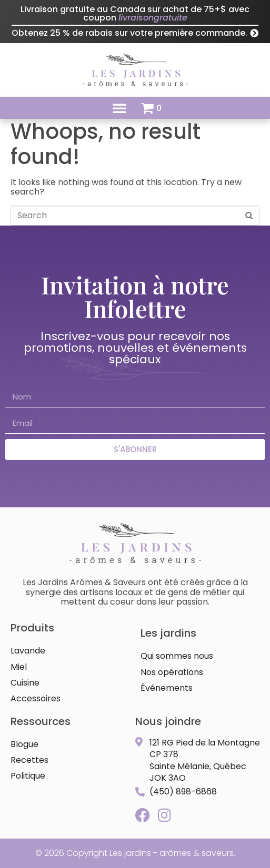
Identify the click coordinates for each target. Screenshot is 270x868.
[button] (119, 108)
